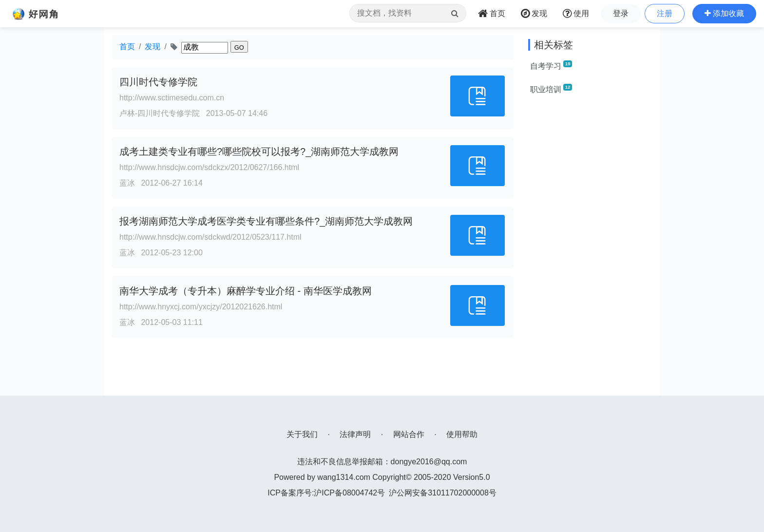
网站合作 (409, 434)
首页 (127, 47)
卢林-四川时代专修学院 (160, 113)
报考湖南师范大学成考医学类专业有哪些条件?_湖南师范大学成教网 (266, 221)
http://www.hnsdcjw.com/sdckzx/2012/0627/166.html (209, 167)
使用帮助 (462, 434)
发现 (153, 47)
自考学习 (551, 65)
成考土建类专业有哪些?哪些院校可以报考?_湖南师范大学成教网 (259, 152)
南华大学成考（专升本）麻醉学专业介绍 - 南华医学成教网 (246, 291)
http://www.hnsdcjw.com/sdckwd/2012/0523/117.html (210, 237)
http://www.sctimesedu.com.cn (172, 98)
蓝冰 (127, 183)
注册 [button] (665, 13)
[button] (724, 14)
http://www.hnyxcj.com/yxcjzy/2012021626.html (201, 307)
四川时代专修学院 (158, 82)
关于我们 (302, 434)
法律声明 (355, 434)
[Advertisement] (590, 249)
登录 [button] (621, 13)
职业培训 (551, 89)
